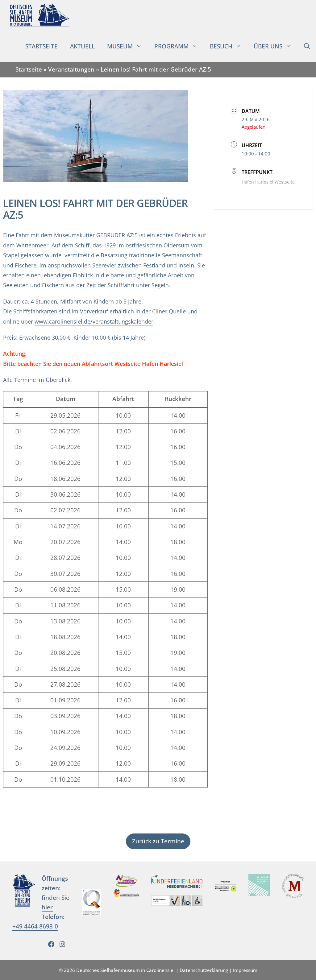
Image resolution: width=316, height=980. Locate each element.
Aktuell (82, 46)
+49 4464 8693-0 (35, 926)
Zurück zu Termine (158, 841)
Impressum (245, 970)
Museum (127, 46)
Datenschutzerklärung (204, 970)
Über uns (276, 46)
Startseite (42, 46)
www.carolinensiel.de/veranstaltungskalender (94, 321)
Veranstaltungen (71, 69)
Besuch (229, 46)
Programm (179, 46)
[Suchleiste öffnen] (307, 46)
